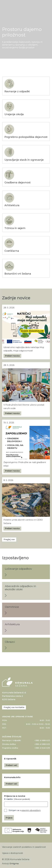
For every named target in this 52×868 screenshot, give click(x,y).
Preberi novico (12, 356)
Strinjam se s (25, 810)
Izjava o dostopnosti (12, 853)
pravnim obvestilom (31, 810)
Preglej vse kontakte (14, 707)
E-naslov (17, 799)
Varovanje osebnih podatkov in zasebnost (24, 847)
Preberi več (11, 765)
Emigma (14, 864)
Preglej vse (9, 539)
